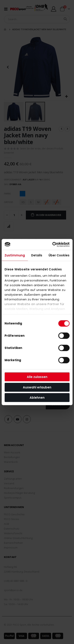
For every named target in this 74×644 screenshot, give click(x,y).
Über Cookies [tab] (59, 255)
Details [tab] (37, 255)
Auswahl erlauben (37, 387)
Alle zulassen (37, 377)
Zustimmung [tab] (15, 255)
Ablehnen (37, 398)
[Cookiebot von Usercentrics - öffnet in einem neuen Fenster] (53, 244)
